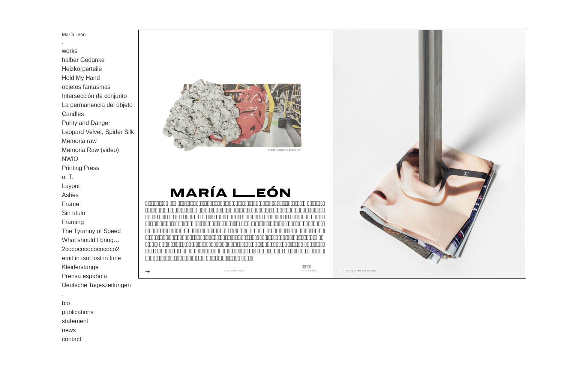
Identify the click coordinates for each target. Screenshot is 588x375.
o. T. (67, 177)
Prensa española (84, 276)
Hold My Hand (81, 78)
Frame (70, 204)
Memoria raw (79, 141)
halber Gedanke (83, 60)
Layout (71, 186)
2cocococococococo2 (91, 249)
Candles (73, 114)
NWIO (70, 159)
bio (66, 303)
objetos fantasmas (86, 87)
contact (72, 339)
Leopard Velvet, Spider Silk (98, 132)
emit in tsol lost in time (91, 258)
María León (74, 34)
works (70, 51)
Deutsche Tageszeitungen (96, 285)
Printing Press (81, 168)
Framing (73, 222)
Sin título (73, 213)
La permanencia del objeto (97, 105)
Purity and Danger (86, 123)
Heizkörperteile (82, 69)
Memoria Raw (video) (90, 150)
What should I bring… (91, 240)
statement (75, 321)
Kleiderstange (80, 267)
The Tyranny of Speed (91, 231)
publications (78, 312)
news (69, 330)
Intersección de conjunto (94, 96)
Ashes (70, 195)
